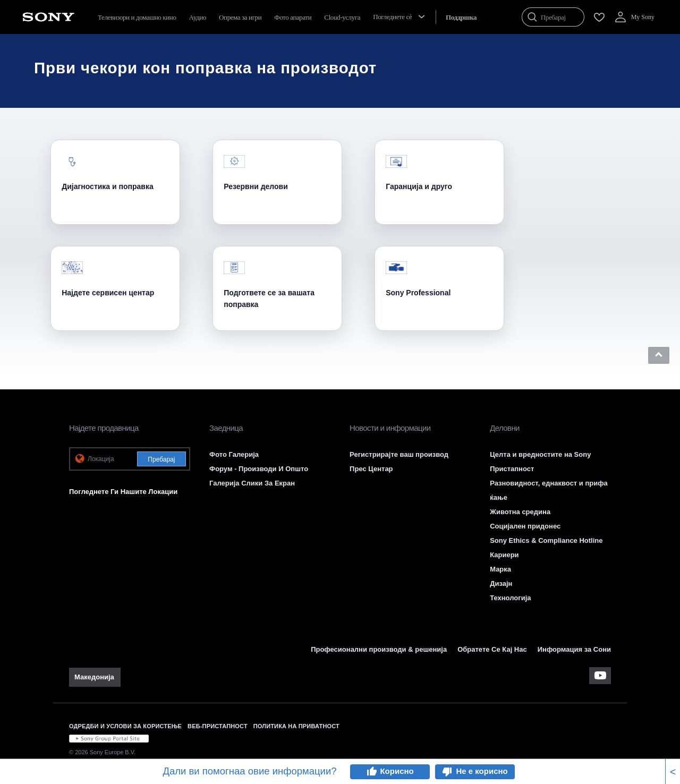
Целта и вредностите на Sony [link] (540, 454)
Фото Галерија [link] (234, 454)
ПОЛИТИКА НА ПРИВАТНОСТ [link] (296, 726)
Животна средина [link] (520, 512)
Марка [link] (500, 569)
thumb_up (371, 772)
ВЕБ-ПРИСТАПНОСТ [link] (218, 726)
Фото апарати (293, 17)
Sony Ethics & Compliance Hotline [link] (546, 540)
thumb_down (447, 772)
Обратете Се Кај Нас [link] (492, 649)
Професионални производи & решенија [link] (379, 649)
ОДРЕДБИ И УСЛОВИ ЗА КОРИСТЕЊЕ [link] (125, 726)
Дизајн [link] (501, 583)
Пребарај (161, 459)
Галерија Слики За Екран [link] (252, 483)
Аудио (198, 17)
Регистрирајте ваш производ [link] (399, 454)
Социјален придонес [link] (525, 526)
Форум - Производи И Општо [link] (259, 469)
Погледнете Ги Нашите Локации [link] (123, 492)
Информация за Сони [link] (574, 649)
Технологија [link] (510, 598)
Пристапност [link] (512, 469)
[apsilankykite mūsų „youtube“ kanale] (600, 676)
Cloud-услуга (342, 17)
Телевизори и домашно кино (137, 17)
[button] (659, 355)
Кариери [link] (504, 555)
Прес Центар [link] (371, 469)
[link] (95, 677)
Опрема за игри (240, 17)
